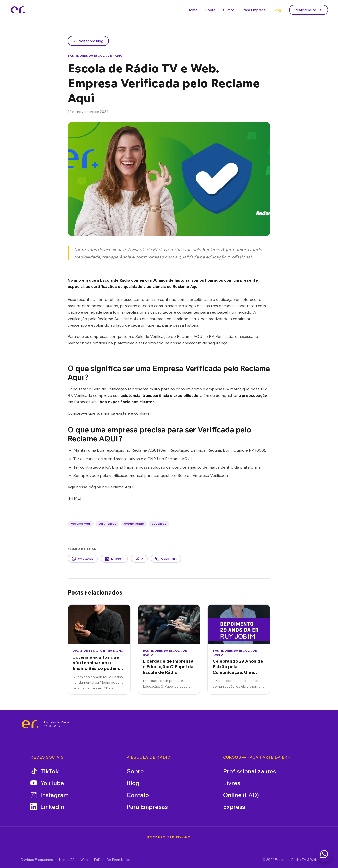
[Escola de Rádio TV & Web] (30, 724)
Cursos (229, 10)
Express (234, 807)
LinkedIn (47, 807)
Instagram (49, 795)
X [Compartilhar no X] (139, 559)
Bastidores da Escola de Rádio (95, 56)
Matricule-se (309, 10)
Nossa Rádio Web (73, 860)
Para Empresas (147, 807)
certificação (107, 524)
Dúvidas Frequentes (37, 860)
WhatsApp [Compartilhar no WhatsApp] (83, 559)
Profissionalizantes (250, 771)
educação (159, 524)
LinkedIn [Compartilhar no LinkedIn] (114, 559)
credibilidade (134, 524)
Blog (277, 10)
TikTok (45, 771)
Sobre (210, 10)
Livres (232, 783)
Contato (138, 795)
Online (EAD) (241, 795)
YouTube (47, 783)
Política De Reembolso (112, 860)
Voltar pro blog (88, 41)
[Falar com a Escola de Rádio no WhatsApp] (324, 854)
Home (192, 10)
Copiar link (166, 559)
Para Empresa (254, 10)
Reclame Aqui (81, 524)
